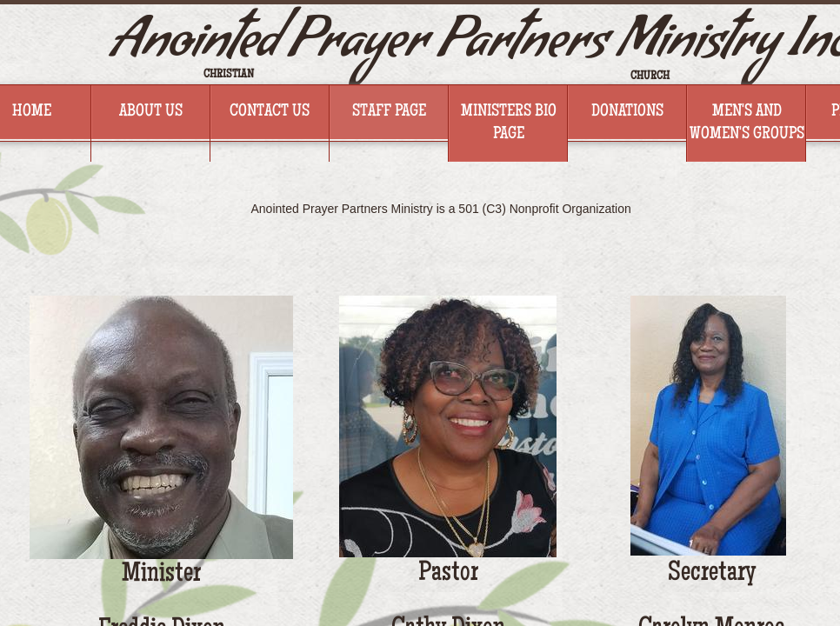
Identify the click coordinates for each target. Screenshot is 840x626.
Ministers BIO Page (509, 123)
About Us (151, 112)
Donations (627, 112)
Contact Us (270, 112)
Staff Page (389, 112)
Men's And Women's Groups (747, 123)
